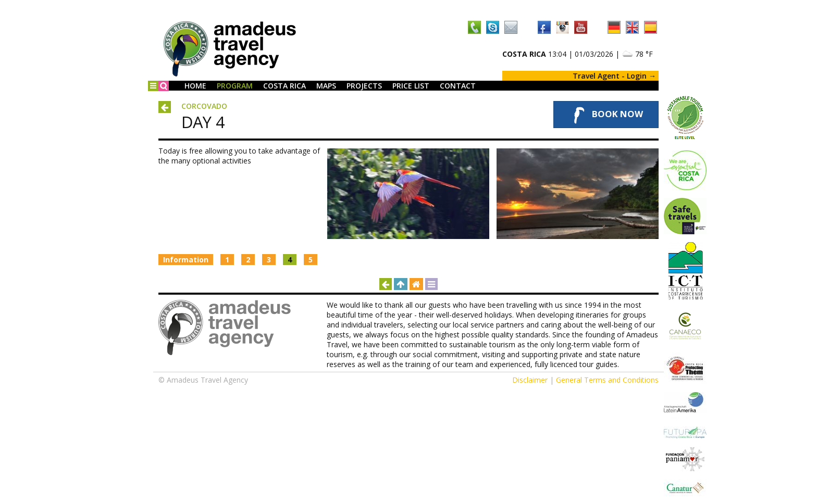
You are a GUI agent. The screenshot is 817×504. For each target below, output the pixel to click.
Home (195, 86)
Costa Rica (284, 86)
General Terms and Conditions (607, 380)
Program (235, 86)
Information (186, 260)
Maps (326, 86)
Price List (411, 86)
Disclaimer (530, 380)
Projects (364, 86)
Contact (458, 86)
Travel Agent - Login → (614, 76)
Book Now (606, 115)
